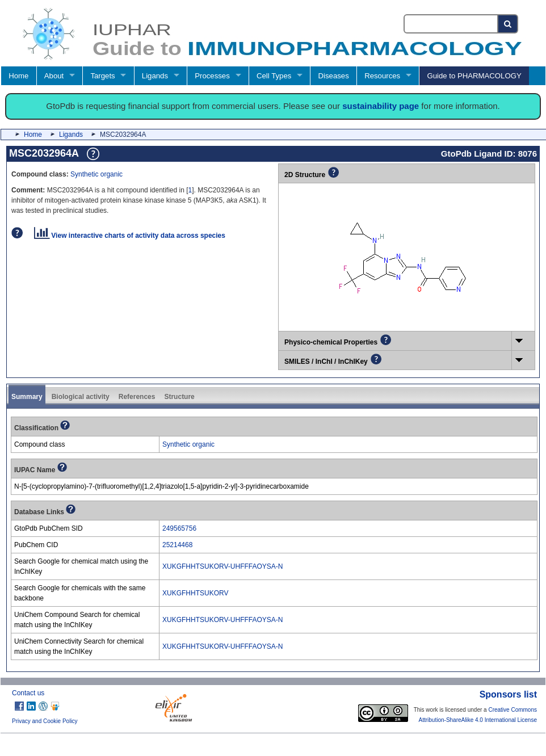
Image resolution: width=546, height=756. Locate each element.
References (137, 397)
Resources (382, 76)
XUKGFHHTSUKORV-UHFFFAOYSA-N (222, 566)
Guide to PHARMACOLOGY (474, 76)
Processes (212, 76)
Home (18, 76)
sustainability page (381, 106)
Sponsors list (508, 694)
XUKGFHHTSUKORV (195, 593)
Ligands (155, 76)
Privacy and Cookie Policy (45, 721)
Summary (27, 397)
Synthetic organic (96, 174)
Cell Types (274, 76)
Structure (179, 397)
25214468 (177, 545)
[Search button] (508, 24)
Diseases (334, 76)
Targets (102, 76)
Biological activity (81, 397)
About (54, 76)
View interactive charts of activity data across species (130, 236)
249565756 (179, 528)
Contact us (28, 693)
